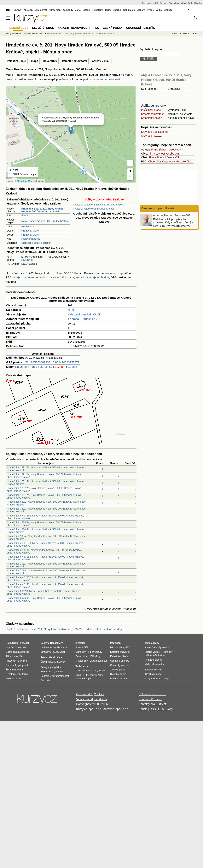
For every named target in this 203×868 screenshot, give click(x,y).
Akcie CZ (28, 10)
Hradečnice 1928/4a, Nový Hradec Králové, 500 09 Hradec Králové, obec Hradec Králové (44, 524)
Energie (117, 10)
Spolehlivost (165, 647)
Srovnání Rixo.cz (151, 136)
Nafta (101, 675)
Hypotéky (98, 10)
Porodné (60, 672)
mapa (35, 61)
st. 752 (72, 310)
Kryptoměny (82, 661)
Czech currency (153, 674)
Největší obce (43, 28)
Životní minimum (14, 670)
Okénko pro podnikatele (158, 208)
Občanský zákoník (120, 665)
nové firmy (50, 61)
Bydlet (191, 3)
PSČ (96, 28)
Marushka (46, 367)
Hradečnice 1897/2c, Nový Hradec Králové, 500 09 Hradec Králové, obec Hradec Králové (44, 489)
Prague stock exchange (157, 679)
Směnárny (46, 652)
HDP (91, 656)
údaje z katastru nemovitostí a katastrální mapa (44, 277)
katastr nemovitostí (75, 61)
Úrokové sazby (48, 647)
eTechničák (159, 655)
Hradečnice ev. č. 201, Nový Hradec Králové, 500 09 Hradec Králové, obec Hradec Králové (45, 586)
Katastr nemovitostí (153, 114)
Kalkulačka (129, 10)
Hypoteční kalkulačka (17, 674)
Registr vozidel (153, 652)
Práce (151, 10)
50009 (25, 215)
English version (154, 670)
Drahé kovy (82, 666)
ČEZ (86, 647)
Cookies (99, 694)
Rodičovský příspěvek (17, 665)
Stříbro (102, 671)
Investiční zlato (89, 671)
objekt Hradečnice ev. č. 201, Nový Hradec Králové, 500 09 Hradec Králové (166, 80)
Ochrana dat (84, 694)
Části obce (169, 161)
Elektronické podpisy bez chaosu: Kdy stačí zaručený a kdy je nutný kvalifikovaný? (173, 222)
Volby (148, 664)
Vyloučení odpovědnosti (92, 699)
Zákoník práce (118, 670)
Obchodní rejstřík (150, 3)
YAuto (172, 3)
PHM (86, 675)
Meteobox (181, 3)
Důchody (45, 680)
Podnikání (116, 643)
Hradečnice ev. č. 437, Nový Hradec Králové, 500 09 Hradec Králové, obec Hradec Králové (45, 579)
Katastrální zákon (152, 118)
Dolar (62, 652)
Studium (199, 3)
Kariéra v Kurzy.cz (150, 699)
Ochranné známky (120, 661)
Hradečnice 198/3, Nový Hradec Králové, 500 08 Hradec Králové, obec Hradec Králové (46, 565)
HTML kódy (165, 709)
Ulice (158, 161)
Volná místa (55, 657)
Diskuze (168, 10)
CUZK (97, 314)
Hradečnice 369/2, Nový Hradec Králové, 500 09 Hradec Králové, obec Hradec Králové (46, 510)
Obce (151, 161)
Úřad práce (46, 662)
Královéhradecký (31, 239)
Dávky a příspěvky (51, 667)
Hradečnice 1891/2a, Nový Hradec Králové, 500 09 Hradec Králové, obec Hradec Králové (44, 476)
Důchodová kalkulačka (17, 652)
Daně (113, 679)
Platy (63, 662)
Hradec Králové (30, 231)
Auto (147, 647)
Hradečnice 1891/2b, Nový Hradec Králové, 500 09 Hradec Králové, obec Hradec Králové (44, 496)
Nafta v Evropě (83, 679)
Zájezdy (164, 3)
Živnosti (163, 150)
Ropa (78, 675)
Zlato (78, 10)
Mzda (56, 662)
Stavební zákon (118, 674)
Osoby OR (175, 150)
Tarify (108, 10)
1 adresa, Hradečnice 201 (84, 319)
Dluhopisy (80, 652)
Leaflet (10, 181)
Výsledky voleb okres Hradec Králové (94, 209)
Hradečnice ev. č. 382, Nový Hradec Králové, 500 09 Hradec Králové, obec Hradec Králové (45, 558)
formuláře (122, 679)
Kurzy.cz (10, 34)
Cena (155, 647)
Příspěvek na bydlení (17, 661)
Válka (159, 10)
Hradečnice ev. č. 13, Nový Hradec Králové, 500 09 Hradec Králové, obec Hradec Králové (45, 551)
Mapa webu (158, 664)
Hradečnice (28, 226)
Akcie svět (41, 10)
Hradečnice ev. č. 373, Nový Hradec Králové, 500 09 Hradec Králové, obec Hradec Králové (45, 544)
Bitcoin (87, 10)
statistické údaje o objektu (92, 277)
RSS (153, 709)
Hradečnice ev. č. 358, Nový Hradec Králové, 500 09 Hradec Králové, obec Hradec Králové (45, 517)
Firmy (155, 150)
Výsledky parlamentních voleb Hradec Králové (99, 205)
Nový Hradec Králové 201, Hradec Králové (45, 221)
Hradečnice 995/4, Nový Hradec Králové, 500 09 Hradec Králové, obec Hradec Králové (46, 537)
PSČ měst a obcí (151, 110)
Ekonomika (81, 656)
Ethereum (103, 661)
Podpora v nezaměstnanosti (55, 676)
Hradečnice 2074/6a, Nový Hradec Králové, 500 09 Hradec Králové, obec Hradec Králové (44, 599)
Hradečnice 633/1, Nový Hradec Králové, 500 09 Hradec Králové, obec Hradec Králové (46, 503)
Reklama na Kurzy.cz (152, 694)
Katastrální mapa (26, 367)
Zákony (141, 10)
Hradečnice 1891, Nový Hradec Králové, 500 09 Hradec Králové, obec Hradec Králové (46, 469)
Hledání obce (18, 28)
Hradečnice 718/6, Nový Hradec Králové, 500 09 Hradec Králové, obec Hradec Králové (46, 572)
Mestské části (184, 161)
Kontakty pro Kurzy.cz (153, 704)
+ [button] (130, 171)
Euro (56, 652)
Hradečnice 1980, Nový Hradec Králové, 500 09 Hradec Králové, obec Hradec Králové (46, 531)
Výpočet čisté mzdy (16, 647)
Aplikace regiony (154, 106)
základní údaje (17, 61)
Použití (143, 709)
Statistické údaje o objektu (36, 243)
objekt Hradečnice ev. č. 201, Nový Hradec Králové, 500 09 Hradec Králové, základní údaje (64, 629)
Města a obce (117, 647)
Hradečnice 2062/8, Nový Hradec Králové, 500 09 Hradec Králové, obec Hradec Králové (44, 592)
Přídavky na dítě (14, 656)
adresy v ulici (101, 61)
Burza (78, 647)
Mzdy (98, 656)
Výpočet (24, 643)
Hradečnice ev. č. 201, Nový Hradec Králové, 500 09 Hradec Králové (80, 34)
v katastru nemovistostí (105, 79)
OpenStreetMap (25, 181)
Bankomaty (56, 643)
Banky (44, 643)
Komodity (68, 10)
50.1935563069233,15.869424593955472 (52, 362)
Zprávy (18, 10)
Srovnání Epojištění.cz (155, 132)
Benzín (93, 675)
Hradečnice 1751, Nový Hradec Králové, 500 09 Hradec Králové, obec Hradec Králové (46, 483)
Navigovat (27, 260)
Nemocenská (47, 672)
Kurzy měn (55, 10)
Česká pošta (113, 28)
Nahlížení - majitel (79, 314)
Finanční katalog (154, 660)
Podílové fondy (94, 652)
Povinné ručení (14, 679)
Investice (80, 643)
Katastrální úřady (119, 656)
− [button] (130, 177)
